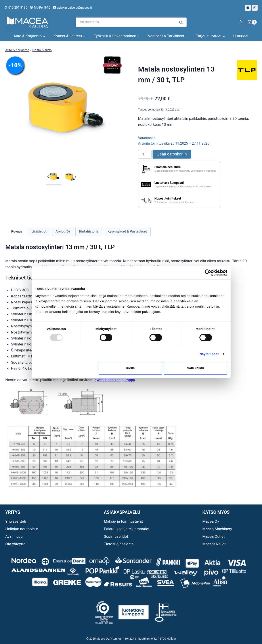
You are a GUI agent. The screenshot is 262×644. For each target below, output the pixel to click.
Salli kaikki (196, 368)
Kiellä (130, 368)
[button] (54, 177)
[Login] (241, 22)
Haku (182, 22)
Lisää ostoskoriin (172, 154)
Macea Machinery (217, 529)
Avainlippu (14, 536)
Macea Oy (211, 521)
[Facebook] (248, 8)
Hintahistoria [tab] (89, 231)
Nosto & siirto (42, 50)
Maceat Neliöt (214, 544)
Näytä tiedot (209, 354)
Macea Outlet (213, 536)
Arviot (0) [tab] (63, 231)
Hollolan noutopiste (22, 529)
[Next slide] (75, 177)
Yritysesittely (16, 521)
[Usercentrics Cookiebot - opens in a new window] (208, 273)
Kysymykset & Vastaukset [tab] (127, 231)
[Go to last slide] (48, 177)
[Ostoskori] (252, 22)
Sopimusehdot (116, 536)
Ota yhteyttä (15, 544)
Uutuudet (241, 36)
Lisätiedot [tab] (39, 231)
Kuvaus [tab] (17, 231)
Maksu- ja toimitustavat (123, 521)
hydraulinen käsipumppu (115, 380)
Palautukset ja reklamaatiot (127, 529)
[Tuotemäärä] (145, 154)
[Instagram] (255, 8)
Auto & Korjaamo (17, 50)
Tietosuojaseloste (119, 544)
